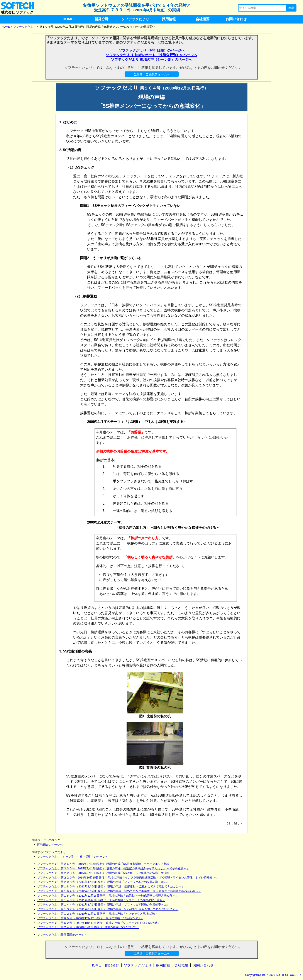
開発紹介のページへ (50, 845)
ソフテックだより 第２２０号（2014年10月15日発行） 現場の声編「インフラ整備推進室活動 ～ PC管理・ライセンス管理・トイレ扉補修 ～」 (128, 878)
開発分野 (102, 19)
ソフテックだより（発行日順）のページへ (152, 50)
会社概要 (203, 19)
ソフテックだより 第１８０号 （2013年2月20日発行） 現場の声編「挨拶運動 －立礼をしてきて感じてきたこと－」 (111, 886)
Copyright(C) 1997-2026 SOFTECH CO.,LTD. (273, 975)
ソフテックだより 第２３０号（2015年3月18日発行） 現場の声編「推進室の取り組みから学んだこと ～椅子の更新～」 (113, 868)
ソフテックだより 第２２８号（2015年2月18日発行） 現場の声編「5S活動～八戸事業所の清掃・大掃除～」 (106, 873)
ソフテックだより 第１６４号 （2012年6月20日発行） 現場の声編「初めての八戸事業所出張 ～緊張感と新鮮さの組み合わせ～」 (119, 891)
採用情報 (169, 19)
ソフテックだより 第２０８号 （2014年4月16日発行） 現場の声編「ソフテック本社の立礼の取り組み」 (103, 882)
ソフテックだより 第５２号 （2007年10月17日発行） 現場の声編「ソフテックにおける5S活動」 (99, 923)
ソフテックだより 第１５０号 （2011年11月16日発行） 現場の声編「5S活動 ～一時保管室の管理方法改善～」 (108, 896)
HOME (68, 19)
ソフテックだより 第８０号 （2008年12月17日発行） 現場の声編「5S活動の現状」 (90, 918)
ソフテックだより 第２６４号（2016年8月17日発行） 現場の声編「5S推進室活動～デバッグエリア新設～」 (106, 864)
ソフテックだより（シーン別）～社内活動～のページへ (73, 857)
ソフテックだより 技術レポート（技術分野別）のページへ (151, 55)
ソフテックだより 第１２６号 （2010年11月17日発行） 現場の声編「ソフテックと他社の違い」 (98, 914)
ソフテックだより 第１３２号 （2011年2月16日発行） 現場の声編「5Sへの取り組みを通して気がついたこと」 (108, 909)
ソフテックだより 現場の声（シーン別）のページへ (151, 60)
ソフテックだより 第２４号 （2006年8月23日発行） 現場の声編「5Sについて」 (88, 927)
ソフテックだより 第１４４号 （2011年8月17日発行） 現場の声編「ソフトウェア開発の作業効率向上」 (103, 905)
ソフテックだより (135, 19)
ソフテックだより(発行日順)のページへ (62, 935)
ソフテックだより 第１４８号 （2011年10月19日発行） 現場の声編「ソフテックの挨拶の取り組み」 (101, 900)
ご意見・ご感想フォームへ (152, 74)
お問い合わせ (236, 19)
